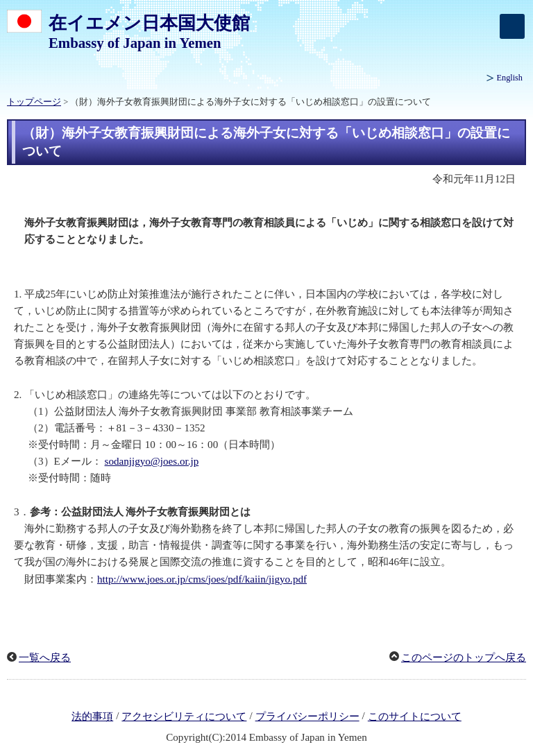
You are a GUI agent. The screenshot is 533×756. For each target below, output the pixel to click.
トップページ (34, 102)
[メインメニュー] (512, 26)
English (510, 78)
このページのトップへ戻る (464, 658)
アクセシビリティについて (184, 716)
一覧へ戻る (45, 658)
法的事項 (92, 716)
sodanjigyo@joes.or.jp (152, 461)
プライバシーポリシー (307, 716)
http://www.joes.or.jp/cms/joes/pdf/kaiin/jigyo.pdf (202, 579)
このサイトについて (415, 716)
